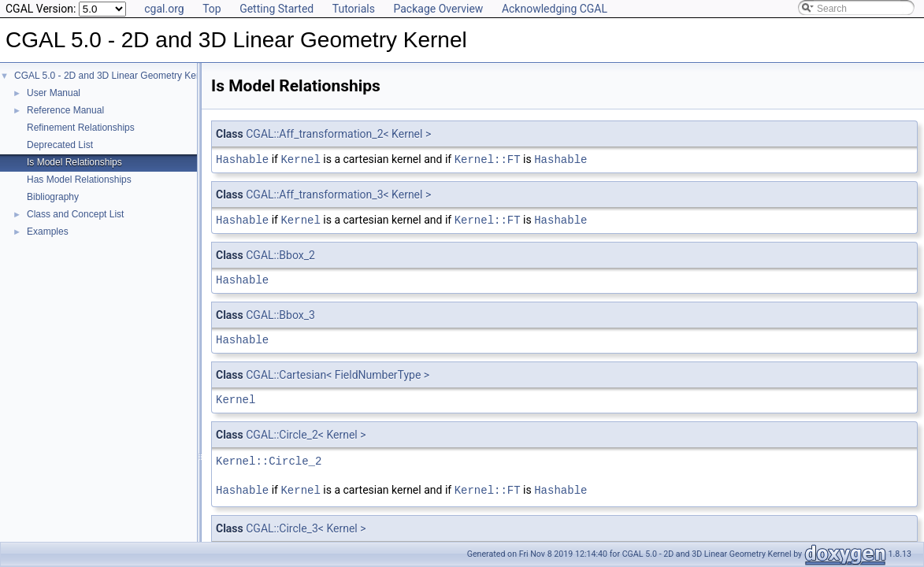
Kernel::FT (488, 159)
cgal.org (164, 9)
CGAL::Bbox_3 (280, 313)
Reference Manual (65, 110)
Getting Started (276, 9)
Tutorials (354, 9)
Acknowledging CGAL (555, 9)
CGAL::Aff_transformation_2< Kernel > (338, 134)
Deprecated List (60, 145)
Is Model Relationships (74, 162)
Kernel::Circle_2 (269, 460)
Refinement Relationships (81, 128)
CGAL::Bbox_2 (280, 254)
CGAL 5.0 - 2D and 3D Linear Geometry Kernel (113, 76)
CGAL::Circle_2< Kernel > (306, 433)
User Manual (54, 93)
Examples (48, 232)
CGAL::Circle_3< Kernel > (306, 526)
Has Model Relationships (79, 180)
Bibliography (53, 197)
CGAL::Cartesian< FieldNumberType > (338, 373)
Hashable (242, 159)
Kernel (300, 159)
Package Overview (438, 9)
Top (212, 9)
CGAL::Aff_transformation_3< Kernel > (338, 194)
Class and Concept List (75, 214)
